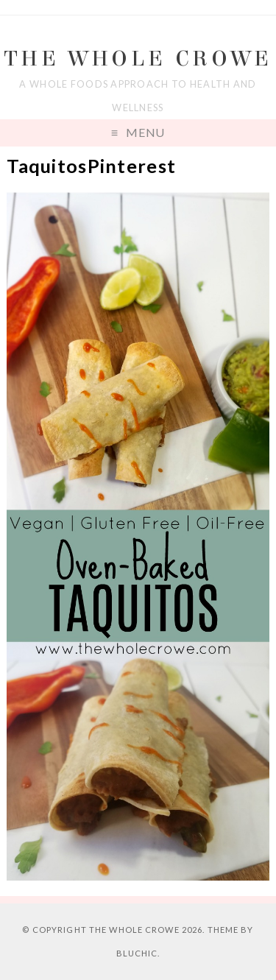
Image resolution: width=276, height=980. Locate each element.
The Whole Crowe (138, 59)
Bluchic (137, 953)
